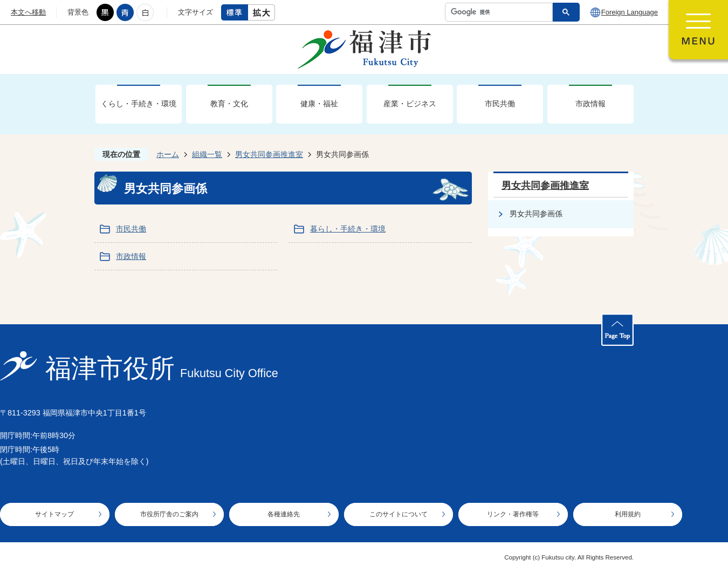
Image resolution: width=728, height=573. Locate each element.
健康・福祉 (319, 104)
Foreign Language (630, 12)
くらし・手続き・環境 (139, 104)
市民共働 (500, 104)
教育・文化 (229, 104)
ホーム (168, 154)
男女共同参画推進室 (269, 154)
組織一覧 (207, 154)
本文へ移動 (28, 12)
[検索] (502, 12)
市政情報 (590, 104)
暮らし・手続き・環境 (348, 229)
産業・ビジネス (410, 104)
